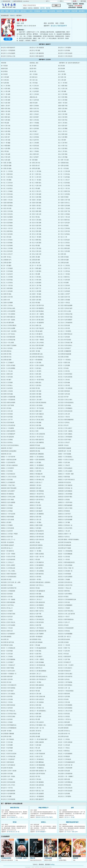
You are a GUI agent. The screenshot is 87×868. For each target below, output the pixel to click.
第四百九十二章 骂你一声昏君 (9, 534)
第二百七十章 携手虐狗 (7, 323)
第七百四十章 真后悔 (7, 768)
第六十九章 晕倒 (6, 131)
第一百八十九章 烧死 (7, 246)
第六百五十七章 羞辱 (35, 688)
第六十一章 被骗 (34, 123)
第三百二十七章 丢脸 (7, 377)
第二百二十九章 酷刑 (35, 283)
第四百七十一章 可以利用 (8, 514)
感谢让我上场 (33, 97)
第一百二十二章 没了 (64, 180)
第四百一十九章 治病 (64, 462)
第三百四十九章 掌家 (35, 397)
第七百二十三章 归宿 (35, 751)
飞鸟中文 (10, 6)
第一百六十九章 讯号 (35, 226)
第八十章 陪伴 (62, 140)
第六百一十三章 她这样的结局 (38, 648)
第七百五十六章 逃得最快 (37, 782)
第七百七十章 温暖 (35, 50)
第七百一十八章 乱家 (64, 745)
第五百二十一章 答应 (64, 560)
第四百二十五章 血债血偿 (65, 468)
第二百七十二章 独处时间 (65, 323)
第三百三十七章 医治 (35, 385)
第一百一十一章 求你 (7, 171)
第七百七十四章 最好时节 (59, 26)
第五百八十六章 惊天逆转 (37, 622)
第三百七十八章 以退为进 (8, 425)
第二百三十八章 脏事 (35, 291)
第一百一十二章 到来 (35, 171)
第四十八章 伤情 (6, 111)
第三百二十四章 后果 (7, 374)
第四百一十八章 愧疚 (35, 462)
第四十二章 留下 (6, 106)
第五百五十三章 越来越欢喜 (37, 591)
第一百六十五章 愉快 (7, 223)
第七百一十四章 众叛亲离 (37, 742)
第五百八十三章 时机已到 (37, 619)
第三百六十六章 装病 (7, 414)
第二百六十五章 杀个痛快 (37, 317)
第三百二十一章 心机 (7, 371)
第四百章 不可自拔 (35, 445)
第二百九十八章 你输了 (36, 348)
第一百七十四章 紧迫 (7, 231)
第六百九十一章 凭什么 (65, 719)
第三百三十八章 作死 (64, 385)
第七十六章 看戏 (34, 137)
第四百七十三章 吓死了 (65, 514)
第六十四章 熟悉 (34, 126)
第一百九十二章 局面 (7, 248)
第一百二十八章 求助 (64, 186)
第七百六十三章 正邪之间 (65, 56)
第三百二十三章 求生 (64, 371)
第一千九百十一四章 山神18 (71, 832)
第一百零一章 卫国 (63, 160)
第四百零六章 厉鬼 (35, 451)
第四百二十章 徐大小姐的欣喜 (9, 465)
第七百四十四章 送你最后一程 (38, 771)
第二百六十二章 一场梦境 (37, 314)
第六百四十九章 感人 (64, 679)
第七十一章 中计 (63, 131)
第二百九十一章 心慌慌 (7, 343)
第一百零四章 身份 (63, 163)
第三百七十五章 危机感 (7, 422)
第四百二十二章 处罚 (64, 465)
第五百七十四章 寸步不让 (37, 611)
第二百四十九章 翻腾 (7, 303)
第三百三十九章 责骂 (7, 388)
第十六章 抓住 (5, 80)
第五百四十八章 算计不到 (65, 585)
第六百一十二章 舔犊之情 (8, 648)
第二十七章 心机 (63, 89)
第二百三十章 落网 (63, 283)
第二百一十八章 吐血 (64, 271)
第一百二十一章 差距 (35, 180)
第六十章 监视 (5, 123)
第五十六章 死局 (63, 117)
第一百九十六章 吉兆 (35, 251)
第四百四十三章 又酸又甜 (65, 485)
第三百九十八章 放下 (64, 442)
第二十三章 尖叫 (34, 86)
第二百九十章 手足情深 (65, 340)
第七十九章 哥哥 (34, 140)
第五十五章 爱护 (34, 117)
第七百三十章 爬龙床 (64, 756)
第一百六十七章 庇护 (64, 223)
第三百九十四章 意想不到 (37, 440)
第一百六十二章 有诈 (7, 220)
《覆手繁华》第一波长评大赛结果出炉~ (69, 63)
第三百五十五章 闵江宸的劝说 (38, 403)
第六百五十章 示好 (6, 682)
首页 (2, 11)
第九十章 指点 (5, 151)
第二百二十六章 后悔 (35, 280)
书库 (7, 11)
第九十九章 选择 (6, 160)
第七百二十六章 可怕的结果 (37, 754)
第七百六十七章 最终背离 (37, 53)
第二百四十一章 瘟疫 (35, 294)
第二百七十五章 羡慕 (64, 325)
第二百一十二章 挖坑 (64, 266)
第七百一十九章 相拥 (7, 748)
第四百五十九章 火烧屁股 (8, 502)
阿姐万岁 (76, 858)
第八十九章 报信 (63, 148)
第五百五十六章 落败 (35, 594)
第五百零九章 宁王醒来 (65, 548)
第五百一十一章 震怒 (35, 551)
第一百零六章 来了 (35, 166)
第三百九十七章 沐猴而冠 (37, 442)
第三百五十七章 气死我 (7, 405)
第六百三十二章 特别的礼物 (37, 665)
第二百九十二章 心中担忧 (37, 343)
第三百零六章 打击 (6, 357)
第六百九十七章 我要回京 (65, 725)
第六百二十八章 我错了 (7, 662)
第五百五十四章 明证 (64, 591)
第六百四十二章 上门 (35, 674)
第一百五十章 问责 (6, 208)
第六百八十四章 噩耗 (35, 714)
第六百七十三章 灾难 (64, 702)
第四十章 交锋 (34, 103)
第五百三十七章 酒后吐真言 (9, 577)
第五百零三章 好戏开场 (65, 542)
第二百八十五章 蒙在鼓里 (8, 337)
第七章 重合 (4, 71)
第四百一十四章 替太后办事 (9, 460)
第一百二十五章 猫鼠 (64, 183)
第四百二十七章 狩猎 (35, 471)
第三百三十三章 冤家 (7, 383)
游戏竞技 (59, 11)
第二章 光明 (33, 66)
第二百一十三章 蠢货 (7, 268)
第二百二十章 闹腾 (35, 274)
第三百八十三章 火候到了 (65, 428)
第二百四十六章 (5, 300)
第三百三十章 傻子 (6, 380)
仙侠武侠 (45, 11)
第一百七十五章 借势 (35, 231)
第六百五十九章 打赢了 (7, 691)
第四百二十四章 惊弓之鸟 (37, 468)
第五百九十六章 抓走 (64, 631)
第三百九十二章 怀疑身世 (65, 437)
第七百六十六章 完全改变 (65, 53)
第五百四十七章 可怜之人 (37, 585)
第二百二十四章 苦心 (64, 277)
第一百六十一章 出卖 (64, 217)
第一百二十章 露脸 (6, 180)
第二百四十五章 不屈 (64, 297)
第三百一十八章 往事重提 (8, 368)
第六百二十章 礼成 (63, 654)
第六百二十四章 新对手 (65, 657)
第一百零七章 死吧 (63, 166)
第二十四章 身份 (63, 86)
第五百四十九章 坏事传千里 (9, 588)
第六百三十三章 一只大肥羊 (66, 665)
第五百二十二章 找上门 (7, 562)
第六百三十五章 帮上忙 (36, 668)
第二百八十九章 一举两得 (37, 340)
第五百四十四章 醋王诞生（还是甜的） (40, 582)
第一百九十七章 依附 (64, 251)
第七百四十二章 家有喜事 (65, 768)
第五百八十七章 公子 (64, 622)
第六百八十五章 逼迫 (64, 714)
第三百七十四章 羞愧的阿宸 (66, 420)
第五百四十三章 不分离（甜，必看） (11, 582)
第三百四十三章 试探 (35, 391)
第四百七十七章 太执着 (7, 520)
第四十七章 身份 (63, 109)
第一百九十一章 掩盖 (64, 246)
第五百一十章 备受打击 (7, 551)
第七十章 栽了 (34, 131)
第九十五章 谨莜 (63, 154)
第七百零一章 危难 (6, 731)
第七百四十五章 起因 (64, 771)
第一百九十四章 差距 (64, 248)
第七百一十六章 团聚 (7, 745)
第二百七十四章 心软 (35, 325)
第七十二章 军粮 (6, 134)
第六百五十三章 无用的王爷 (9, 685)
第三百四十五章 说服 (7, 394)
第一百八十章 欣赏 (6, 237)
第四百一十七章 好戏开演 (8, 462)
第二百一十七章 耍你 (35, 271)
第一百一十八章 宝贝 (35, 177)
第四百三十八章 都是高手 (8, 482)
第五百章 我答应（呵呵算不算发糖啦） (69, 540)
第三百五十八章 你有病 (36, 405)
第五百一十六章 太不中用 (8, 557)
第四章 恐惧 (4, 69)
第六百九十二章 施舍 (7, 722)
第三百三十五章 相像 (64, 383)
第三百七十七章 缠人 (64, 422)
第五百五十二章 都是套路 (8, 591)
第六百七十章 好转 (63, 699)
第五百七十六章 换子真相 (8, 614)
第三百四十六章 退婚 (35, 394)
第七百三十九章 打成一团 (65, 765)
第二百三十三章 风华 (64, 285)
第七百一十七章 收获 (35, 745)
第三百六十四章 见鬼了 (36, 411)
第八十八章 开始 (34, 148)
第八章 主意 (33, 71)
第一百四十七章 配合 (7, 206)
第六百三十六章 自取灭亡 (65, 668)
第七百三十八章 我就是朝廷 (37, 765)
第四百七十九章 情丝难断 (65, 520)
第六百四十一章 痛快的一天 (9, 674)
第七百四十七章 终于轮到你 (37, 774)
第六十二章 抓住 (63, 123)
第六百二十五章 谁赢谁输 (8, 659)
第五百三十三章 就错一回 (65, 571)
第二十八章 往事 (6, 91)
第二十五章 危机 (6, 89)
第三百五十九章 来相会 (65, 405)
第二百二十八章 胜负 (7, 283)
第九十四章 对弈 (34, 154)
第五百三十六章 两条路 (65, 574)
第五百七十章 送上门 (7, 608)
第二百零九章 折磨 (63, 263)
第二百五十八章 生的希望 (8, 311)
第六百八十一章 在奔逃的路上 (38, 711)
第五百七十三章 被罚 (7, 611)
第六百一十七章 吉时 (64, 651)
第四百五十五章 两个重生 (65, 497)
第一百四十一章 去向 (7, 200)
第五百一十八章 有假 (64, 557)
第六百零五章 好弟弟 (64, 639)
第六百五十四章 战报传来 (37, 685)
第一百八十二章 (63, 237)
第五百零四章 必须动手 (7, 545)
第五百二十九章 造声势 (36, 568)
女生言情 (52, 11)
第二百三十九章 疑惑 (64, 291)
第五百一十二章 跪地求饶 (65, 551)
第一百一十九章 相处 (64, 177)
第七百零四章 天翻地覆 (7, 734)
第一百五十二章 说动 (64, 208)
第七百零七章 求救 (6, 736)
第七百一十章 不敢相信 (7, 739)
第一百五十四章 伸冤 (35, 211)
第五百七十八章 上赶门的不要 (66, 614)
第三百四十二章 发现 (7, 391)
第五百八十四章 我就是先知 (66, 619)
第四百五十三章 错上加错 (8, 497)
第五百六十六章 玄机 (64, 602)
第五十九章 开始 (63, 120)
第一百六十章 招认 (35, 217)
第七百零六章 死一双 (64, 734)
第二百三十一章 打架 (7, 285)
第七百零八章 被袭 (35, 736)
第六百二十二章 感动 (7, 657)
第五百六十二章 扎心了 (36, 599)
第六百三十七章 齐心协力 (8, 671)
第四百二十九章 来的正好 (8, 474)
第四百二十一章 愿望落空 (37, 465)
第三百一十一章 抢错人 (65, 360)
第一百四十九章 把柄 (64, 206)
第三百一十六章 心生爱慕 (37, 365)
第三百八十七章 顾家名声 (8, 434)
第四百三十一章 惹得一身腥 (66, 474)
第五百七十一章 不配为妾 (37, 608)
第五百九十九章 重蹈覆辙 (65, 634)
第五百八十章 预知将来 (36, 617)
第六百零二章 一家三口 (65, 637)
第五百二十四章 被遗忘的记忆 (66, 562)
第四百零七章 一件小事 (65, 451)
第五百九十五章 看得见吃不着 (38, 631)
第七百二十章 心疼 (35, 748)
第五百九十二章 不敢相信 (37, 628)
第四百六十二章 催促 (7, 505)
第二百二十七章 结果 (64, 280)
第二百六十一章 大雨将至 (8, 314)
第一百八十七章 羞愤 (35, 243)
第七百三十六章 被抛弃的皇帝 (66, 762)
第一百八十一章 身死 (35, 237)
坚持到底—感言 (34, 63)
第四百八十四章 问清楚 (36, 525)
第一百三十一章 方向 (64, 188)
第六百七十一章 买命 (7, 702)
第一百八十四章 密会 (35, 240)
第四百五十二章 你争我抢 (65, 494)
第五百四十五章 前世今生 (65, 582)
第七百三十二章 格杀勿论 (37, 759)
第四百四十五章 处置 (35, 488)
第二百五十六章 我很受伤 (37, 308)
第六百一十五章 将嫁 (7, 651)
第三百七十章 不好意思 (36, 417)
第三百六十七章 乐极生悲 (37, 414)
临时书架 (42, 8)
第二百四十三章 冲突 (7, 297)
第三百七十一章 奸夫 (64, 417)
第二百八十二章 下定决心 (8, 334)
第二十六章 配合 (34, 89)
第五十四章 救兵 (6, 117)
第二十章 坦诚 (34, 83)
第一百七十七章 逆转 (7, 234)
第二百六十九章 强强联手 (65, 320)
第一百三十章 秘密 (35, 188)
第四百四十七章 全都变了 (8, 491)
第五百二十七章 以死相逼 (65, 565)
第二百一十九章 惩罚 (7, 274)
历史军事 (74, 11)
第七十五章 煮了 (6, 137)
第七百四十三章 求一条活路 (9, 771)
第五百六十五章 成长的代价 (37, 602)
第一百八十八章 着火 (64, 243)
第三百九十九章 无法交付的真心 (10, 445)
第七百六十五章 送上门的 (8, 56)
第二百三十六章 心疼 (64, 288)
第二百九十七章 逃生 (7, 348)
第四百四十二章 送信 (35, 485)
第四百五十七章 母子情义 (37, 500)
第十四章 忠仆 (34, 77)
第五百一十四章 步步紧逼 (37, 554)
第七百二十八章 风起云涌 (8, 756)
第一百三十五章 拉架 (7, 194)
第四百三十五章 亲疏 (7, 480)
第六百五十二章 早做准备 (65, 682)
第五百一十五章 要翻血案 (65, 554)
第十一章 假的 (34, 74)
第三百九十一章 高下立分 (37, 437)
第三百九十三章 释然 (7, 440)
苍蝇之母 (32, 858)
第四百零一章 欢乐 (63, 445)
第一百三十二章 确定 (7, 191)
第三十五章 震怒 (63, 97)
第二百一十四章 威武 (35, 268)
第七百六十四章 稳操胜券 (37, 56)
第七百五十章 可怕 (35, 776)
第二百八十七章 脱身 (64, 337)
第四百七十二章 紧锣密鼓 (37, 514)
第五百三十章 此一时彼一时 (66, 568)
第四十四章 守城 (63, 106)
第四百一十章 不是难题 (65, 454)
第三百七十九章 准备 (35, 425)
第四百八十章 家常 (6, 522)
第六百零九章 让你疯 (7, 645)
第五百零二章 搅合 (35, 542)
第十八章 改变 (62, 80)
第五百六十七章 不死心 (7, 605)
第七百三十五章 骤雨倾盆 (37, 762)
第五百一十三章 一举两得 (8, 554)
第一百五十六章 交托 (7, 214)
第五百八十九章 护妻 (35, 625)
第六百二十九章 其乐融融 (37, 662)
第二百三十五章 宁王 (35, 288)
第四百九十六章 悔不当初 (37, 537)
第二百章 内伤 (62, 254)
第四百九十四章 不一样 (65, 534)
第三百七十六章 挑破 (35, 422)
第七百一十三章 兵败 (7, 742)
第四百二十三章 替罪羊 (7, 468)
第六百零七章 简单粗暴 (36, 642)
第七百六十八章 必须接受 (8, 53)
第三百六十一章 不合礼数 (37, 408)
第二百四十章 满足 (6, 294)
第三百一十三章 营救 (35, 363)
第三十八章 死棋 (63, 100)
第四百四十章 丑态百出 (65, 482)
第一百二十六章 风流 (7, 186)
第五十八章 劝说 (34, 120)
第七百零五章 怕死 (35, 734)
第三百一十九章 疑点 (35, 368)
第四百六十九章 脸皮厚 (36, 511)
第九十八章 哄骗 (63, 157)
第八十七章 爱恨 (6, 148)
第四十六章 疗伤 (34, 109)
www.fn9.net (78, 6)
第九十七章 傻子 (34, 157)
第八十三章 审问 (63, 143)
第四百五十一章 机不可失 (37, 494)
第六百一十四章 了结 (64, 648)
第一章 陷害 (4, 66)
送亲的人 (43, 822)
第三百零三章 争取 (6, 354)
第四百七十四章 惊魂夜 (7, 517)
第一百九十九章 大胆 (35, 254)
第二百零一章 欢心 (6, 257)
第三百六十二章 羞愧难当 (65, 408)
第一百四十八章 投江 (35, 206)
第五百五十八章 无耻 (7, 597)
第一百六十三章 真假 (35, 220)
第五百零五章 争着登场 (36, 545)
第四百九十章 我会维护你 (37, 531)
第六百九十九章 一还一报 (37, 728)
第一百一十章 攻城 (63, 168)
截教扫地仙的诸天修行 (72, 822)
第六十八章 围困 (63, 128)
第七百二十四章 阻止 (64, 751)
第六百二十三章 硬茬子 (36, 657)
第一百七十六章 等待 (64, 231)
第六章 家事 (62, 69)
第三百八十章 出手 (63, 425)
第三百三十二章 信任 (64, 380)
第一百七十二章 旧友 (35, 228)
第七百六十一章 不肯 (7, 788)
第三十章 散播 (62, 91)
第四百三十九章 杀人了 (36, 482)
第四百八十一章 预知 (35, 522)
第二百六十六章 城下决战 (65, 317)
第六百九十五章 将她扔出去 (9, 725)
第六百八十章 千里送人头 (8, 711)
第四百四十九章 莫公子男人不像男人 (44, 817)
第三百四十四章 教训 (64, 391)
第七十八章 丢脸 (6, 140)
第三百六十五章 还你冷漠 (65, 411)
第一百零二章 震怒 (6, 163)
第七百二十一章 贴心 (64, 748)
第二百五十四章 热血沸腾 (65, 305)
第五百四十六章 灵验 (7, 585)
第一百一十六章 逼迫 (64, 174)
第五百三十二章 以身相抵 (37, 571)
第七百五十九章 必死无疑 (37, 785)
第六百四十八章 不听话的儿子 (38, 679)
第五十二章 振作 (34, 114)
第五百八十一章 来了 (64, 617)
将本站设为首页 (6, 1)
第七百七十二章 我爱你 (65, 48)
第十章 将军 (4, 74)
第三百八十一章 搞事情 (7, 428)
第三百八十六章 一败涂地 (65, 431)
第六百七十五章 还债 (35, 705)
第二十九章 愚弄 (34, 91)
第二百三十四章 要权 (7, 288)
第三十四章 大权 (6, 97)
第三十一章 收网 (6, 94)
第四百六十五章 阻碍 (7, 508)
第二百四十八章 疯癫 (64, 300)
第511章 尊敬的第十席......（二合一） (16, 817)
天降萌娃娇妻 (48, 858)
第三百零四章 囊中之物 (36, 354)
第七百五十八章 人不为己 (8, 785)
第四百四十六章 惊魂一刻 (65, 488)
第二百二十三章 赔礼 (35, 277)
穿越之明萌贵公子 (43, 808)
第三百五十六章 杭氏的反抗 (66, 403)
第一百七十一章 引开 (7, 228)
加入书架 (8, 39)
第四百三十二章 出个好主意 (9, 477)
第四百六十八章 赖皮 (7, 511)
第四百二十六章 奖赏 (7, 471)
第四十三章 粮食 (34, 106)
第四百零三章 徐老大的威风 (37, 448)
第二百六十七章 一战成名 (8, 320)
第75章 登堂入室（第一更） (13, 832)
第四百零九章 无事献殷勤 (37, 454)
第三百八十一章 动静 (70, 817)
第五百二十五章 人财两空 (8, 565)
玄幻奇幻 (24, 11)
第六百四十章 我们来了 (65, 671)
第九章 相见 (62, 71)
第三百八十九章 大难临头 (65, 434)
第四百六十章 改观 (35, 502)
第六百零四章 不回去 (35, 639)
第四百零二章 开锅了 (7, 448)
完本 (18, 11)
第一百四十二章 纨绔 (35, 200)
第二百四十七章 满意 (35, 300)
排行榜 (12, 11)
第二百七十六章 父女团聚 (8, 328)
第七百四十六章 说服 (7, 774)
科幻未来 (67, 11)
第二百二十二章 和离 (7, 277)
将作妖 (15, 822)
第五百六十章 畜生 (63, 597)
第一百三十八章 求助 (7, 197)
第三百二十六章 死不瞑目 (65, 374)
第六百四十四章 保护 (7, 677)
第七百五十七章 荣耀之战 (65, 782)
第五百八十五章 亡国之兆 (8, 622)
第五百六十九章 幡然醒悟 (65, 605)
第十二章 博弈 (62, 74)
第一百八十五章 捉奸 (64, 240)
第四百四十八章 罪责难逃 (37, 491)
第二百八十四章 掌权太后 (65, 334)
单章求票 (4, 63)
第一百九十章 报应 (35, 246)
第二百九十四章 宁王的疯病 (9, 345)
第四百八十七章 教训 (35, 528)
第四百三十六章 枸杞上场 (37, 480)
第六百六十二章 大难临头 (8, 694)
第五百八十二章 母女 (7, 619)
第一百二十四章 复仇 (35, 183)
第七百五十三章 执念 (35, 779)
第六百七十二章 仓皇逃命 (37, 702)
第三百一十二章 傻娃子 (7, 363)
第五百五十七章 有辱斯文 (65, 594)
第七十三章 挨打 (34, 134)
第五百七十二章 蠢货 (64, 608)
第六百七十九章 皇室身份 (65, 708)
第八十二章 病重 (34, 143)
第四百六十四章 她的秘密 (65, 505)
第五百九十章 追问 (63, 625)
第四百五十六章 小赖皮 (7, 500)
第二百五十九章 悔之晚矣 (37, 311)
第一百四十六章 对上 (64, 203)
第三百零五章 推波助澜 (65, 354)
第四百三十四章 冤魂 (64, 477)
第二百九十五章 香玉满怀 (37, 345)
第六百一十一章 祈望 (64, 645)
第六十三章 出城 (6, 126)
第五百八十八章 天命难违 (8, 625)
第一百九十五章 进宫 (7, 251)
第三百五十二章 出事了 (36, 400)
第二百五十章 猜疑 (35, 303)
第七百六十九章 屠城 (64, 50)
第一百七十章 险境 (63, 226)
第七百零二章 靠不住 (35, 731)
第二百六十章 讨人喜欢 (65, 311)
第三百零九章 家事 (6, 360)
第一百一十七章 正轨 (7, 177)
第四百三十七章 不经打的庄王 (66, 480)
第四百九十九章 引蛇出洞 (37, 540)
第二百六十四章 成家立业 (8, 317)
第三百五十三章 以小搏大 (65, 400)
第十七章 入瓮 (34, 80)
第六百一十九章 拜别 (35, 654)
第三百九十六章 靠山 (7, 442)
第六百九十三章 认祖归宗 (37, 722)
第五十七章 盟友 (6, 120)
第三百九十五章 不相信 (65, 440)
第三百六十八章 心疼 (64, 414)
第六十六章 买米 (6, 128)
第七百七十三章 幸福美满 (37, 48)
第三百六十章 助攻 (6, 408)
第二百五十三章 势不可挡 (37, 305)
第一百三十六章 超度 (35, 194)
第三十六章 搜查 (6, 100)
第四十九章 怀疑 (34, 111)
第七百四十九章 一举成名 (8, 776)
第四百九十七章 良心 (64, 537)
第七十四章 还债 (63, 134)
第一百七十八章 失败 (35, 234)
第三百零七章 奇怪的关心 (37, 357)
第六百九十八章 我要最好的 (9, 728)
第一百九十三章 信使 (35, 248)
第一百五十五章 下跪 (64, 211)
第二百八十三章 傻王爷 (36, 334)
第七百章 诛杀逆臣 (63, 728)
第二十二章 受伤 (6, 86)
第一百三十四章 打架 (64, 191)
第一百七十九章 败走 (64, 234)
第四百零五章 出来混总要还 (9, 451)
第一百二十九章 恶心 (7, 188)
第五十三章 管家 (63, 114)
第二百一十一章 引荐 (35, 266)
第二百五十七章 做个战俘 (65, 308)
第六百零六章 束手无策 (7, 642)
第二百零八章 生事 (35, 263)
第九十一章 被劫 (34, 151)
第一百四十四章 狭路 (7, 203)
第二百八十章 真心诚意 (36, 331)
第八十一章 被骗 (6, 143)
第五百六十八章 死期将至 (37, 605)
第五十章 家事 (62, 111)
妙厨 (72, 808)
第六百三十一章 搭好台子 (8, 665)
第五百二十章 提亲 (35, 560)
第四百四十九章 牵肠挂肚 (65, 491)
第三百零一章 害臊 (35, 351)
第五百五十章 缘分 (35, 588)
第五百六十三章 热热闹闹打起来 (67, 599)
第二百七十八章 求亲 (64, 328)
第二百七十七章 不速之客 (37, 328)
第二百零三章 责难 (63, 257)
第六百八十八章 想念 (64, 716)
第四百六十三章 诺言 (35, 505)
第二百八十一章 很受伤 (65, 331)
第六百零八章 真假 (63, 642)
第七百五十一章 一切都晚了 (66, 776)
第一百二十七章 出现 (35, 186)
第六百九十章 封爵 (35, 719)
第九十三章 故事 (6, 154)
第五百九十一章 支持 (7, 628)
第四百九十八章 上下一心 (8, 540)
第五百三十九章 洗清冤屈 (65, 577)
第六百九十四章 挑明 (64, 722)
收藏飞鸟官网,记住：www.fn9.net (21, 1)
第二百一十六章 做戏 (7, 271)
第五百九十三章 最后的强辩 (66, 628)
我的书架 (48, 8)
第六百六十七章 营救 (64, 697)
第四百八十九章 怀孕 (7, 531)
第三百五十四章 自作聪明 (8, 403)
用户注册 (83, 1)
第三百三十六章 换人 (7, 385)
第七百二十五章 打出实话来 (9, 754)
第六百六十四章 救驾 (64, 694)
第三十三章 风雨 (63, 94)
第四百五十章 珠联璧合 (7, 494)
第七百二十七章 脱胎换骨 (65, 754)
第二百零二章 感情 (35, 257)
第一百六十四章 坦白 (64, 220)
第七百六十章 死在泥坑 (65, 785)
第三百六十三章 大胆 (7, 411)
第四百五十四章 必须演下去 (37, 497)
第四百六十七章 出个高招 (65, 508)
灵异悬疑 (37, 11)
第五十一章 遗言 (6, 114)
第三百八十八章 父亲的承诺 (37, 434)
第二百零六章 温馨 (63, 260)
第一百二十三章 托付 (7, 183)
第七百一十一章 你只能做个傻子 (39, 739)
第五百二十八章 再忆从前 (8, 568)
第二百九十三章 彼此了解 (65, 343)
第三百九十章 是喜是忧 (7, 437)
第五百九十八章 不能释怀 (37, 634)
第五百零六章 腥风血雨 (65, 545)
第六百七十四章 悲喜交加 (8, 705)
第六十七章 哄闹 (34, 128)
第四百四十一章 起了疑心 (8, 485)
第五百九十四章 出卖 (7, 631)
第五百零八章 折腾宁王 (36, 548)
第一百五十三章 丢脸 (7, 211)
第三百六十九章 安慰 (7, 417)
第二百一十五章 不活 (64, 268)
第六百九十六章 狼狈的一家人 (38, 725)
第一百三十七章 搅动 (64, 194)
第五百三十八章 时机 (35, 577)
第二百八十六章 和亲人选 (37, 337)
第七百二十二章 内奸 (7, 751)
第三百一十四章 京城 (64, 363)
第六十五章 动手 (63, 126)
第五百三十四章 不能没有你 (9, 574)
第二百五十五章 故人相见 (8, 308)
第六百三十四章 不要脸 (7, 668)
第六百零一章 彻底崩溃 (36, 637)
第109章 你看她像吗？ (41, 832)
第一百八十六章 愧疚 (7, 243)
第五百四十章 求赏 (6, 579)
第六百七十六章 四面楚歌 (65, 705)
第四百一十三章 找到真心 (65, 457)
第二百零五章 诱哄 (35, 260)
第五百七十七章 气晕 (35, 614)
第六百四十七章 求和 (7, 679)
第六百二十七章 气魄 (64, 659)
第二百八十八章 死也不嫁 (8, 340)
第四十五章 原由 (6, 109)
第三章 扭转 (62, 66)
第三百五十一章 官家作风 (8, 400)
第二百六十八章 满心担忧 (37, 320)
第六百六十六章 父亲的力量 (37, 697)
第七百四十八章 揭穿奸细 (65, 774)
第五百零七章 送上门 (7, 548)
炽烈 (60, 858)
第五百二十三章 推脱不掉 (37, 562)
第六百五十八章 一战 (64, 688)
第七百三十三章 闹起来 (65, 759)
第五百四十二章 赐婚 (64, 579)
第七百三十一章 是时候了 (8, 759)
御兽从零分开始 (15, 808)
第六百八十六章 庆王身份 (8, 716)
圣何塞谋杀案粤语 (6, 858)
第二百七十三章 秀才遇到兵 (9, 325)
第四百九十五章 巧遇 (7, 537)
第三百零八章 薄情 (63, 357)
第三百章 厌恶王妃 (6, 351)
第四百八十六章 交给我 (7, 528)
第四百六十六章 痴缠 (35, 508)
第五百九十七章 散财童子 (8, 634)
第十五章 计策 (62, 77)
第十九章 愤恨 (5, 83)
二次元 (30, 11)
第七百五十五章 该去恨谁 (8, 782)
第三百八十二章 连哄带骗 (37, 428)
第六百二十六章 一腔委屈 (37, 659)
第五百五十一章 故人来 (65, 588)
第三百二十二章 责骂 (35, 371)
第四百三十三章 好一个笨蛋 (37, 477)
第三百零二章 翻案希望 (65, 351)
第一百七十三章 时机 (64, 228)
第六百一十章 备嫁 (35, 645)
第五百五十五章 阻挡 (7, 594)
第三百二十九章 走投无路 (65, 377)
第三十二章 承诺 (34, 94)
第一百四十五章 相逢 (35, 203)
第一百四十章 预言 (63, 197)
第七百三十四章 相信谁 (7, 762)
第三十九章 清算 (6, 103)
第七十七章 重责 (63, 137)
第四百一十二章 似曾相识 (37, 457)
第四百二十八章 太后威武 (65, 471)
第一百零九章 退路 (35, 168)
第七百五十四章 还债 (64, 779)
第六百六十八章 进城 (7, 699)
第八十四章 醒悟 (6, 146)
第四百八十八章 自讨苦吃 (65, 528)
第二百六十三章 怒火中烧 (65, 314)
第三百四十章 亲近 (35, 388)
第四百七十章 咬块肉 (64, 511)
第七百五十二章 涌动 (7, 779)
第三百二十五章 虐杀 (35, 374)
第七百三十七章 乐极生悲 (8, 765)
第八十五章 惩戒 (34, 146)
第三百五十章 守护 (63, 397)
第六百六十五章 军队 (7, 697)
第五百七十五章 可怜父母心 (66, 611)
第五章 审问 (33, 69)
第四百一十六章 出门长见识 (66, 460)
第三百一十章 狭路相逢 (36, 360)
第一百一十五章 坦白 (35, 174)
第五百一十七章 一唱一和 (37, 557)
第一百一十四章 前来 (7, 174)
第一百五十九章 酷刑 (7, 217)
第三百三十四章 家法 (35, 383)
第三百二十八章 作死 (35, 377)
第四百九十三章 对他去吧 (37, 534)
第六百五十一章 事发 (35, 682)
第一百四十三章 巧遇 (64, 200)
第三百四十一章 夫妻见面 (65, 388)
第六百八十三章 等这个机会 (9, 714)
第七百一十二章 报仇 (64, 739)
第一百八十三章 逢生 (7, 240)
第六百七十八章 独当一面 (37, 708)
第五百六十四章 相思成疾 (8, 602)
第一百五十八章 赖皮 (64, 214)
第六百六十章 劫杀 (35, 691)
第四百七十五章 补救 (35, 517)
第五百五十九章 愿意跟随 (37, 597)
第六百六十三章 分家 (35, 694)
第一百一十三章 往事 (64, 171)
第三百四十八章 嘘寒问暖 (8, 397)
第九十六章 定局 (6, 157)
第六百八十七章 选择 (35, 716)
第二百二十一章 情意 (64, 274)
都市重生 (82, 11)
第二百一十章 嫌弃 (6, 266)
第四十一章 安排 (63, 103)
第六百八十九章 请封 (7, 719)
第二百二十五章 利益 (7, 280)
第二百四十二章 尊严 (64, 294)
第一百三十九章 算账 (35, 197)
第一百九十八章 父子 (7, 254)
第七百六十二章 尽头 (35, 788)
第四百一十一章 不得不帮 (8, 457)
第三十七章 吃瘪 (34, 100)
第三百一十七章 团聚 (64, 365)
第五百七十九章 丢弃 (7, 617)
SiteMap (52, 864)
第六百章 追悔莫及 (6, 637)
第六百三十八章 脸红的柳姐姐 (38, 671)
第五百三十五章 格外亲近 (37, 574)
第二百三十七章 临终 (7, 291)
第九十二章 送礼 (63, 151)
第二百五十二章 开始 (7, 305)
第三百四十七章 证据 (64, 394)
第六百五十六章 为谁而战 (8, 688)
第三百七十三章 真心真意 (37, 420)
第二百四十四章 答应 (35, 297)
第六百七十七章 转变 (7, 708)
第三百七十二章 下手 (7, 420)
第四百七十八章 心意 (35, 520)
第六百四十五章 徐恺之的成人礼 (39, 677)
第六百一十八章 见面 (7, 654)
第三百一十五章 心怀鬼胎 (8, 365)
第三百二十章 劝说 (63, 368)
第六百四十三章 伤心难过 (65, 674)
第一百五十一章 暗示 (35, 208)
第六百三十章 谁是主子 (65, 662)
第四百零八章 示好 (6, 454)
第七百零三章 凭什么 (64, 731)
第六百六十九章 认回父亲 (37, 699)
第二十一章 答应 (63, 83)
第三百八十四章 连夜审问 (8, 431)
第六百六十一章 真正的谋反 (66, 691)
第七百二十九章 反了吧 (36, 756)
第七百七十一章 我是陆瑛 (8, 50)
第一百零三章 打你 (35, 163)
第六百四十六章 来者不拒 (65, 677)
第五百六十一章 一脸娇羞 (8, 599)
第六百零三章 (5, 639)
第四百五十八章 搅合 (64, 500)
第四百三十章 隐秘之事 (36, 474)
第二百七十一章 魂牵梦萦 (37, 323)
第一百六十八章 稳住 (7, 226)
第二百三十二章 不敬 (35, 285)
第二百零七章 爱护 (6, 263)
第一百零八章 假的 (6, 168)
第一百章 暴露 (34, 160)
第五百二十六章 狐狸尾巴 (37, 565)
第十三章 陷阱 (5, 77)
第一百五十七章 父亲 (35, 214)
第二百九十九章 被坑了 (65, 348)
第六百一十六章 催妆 (35, 651)
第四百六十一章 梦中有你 (65, 502)
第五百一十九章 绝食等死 (8, 560)
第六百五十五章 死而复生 (65, 685)
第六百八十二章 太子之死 (65, 711)
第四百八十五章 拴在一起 (65, 525)
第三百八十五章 (34, 431)
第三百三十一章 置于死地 (37, 380)
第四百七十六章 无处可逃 (65, 517)
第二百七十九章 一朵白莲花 (9, 331)
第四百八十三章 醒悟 (7, 525)
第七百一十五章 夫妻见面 (65, 742)
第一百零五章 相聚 (6, 166)
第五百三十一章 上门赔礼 (8, 571)
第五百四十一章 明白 (35, 579)
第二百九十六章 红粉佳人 (65, 345)
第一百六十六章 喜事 (35, 223)
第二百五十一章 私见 (64, 303)
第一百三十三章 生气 (35, 191)
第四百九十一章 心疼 (64, 531)
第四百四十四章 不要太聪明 (9, 488)
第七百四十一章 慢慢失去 (37, 768)
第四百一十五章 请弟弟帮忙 (37, 460)
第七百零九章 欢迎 (63, 736)
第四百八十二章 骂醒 (64, 522)
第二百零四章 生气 (6, 260)
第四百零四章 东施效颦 (65, 448)
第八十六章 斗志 (63, 146)
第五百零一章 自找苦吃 (7, 542)
